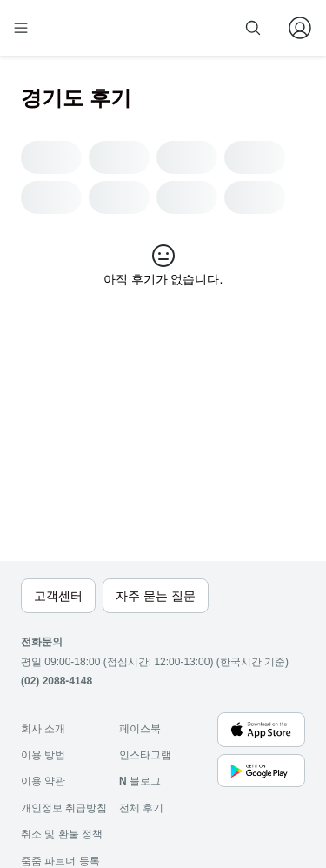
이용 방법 (43, 755)
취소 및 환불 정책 (62, 834)
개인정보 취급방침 (64, 808)
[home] (77, 28)
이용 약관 (43, 781)
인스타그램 (145, 755)
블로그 (140, 781)
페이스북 (140, 729)
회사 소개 (43, 729)
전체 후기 (141, 808)
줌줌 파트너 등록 (60, 861)
